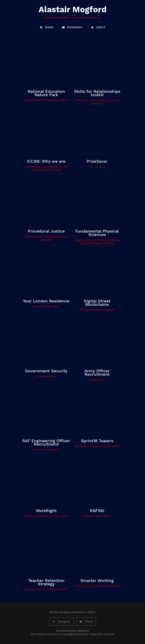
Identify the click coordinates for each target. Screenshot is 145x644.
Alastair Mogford (73, 9)
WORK (46, 27)
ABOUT (98, 27)
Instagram (61, 622)
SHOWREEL (72, 27)
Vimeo (86, 622)
